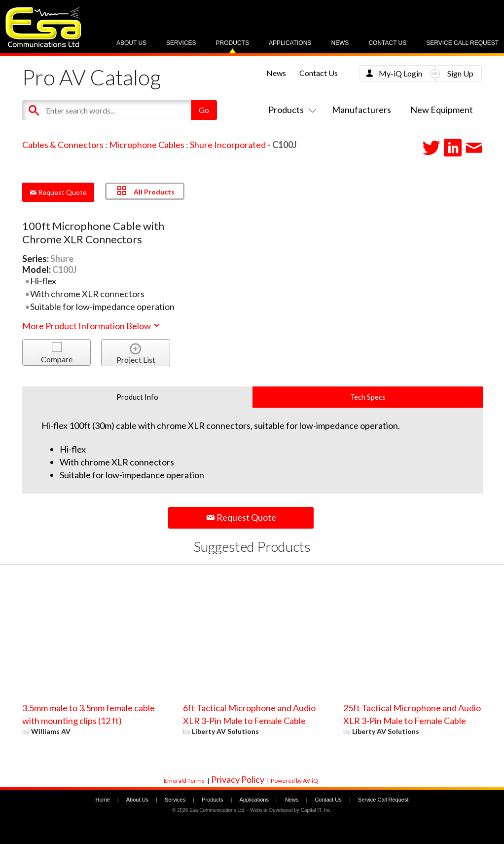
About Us (131, 43)
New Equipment (442, 110)
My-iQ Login (400, 73)
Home (102, 800)
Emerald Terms (184, 781)
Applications (290, 43)
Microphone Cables (147, 145)
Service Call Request (462, 43)
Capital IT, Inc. (316, 810)
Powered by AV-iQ (294, 781)
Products (233, 43)
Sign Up (460, 73)
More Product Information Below (92, 326)
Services (181, 43)
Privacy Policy (238, 779)
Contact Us (387, 43)
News (340, 43)
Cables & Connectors (63, 145)
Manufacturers (361, 110)
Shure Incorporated (228, 145)
